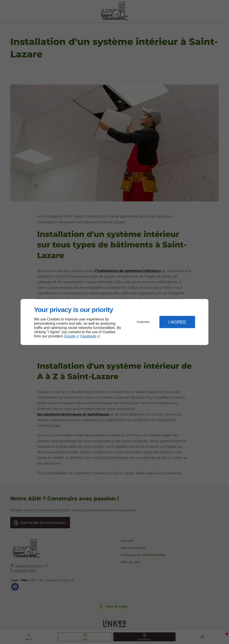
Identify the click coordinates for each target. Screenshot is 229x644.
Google (70, 336)
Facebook (88, 336)
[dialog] (114, 322)
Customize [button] (143, 322)
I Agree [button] (177, 322)
